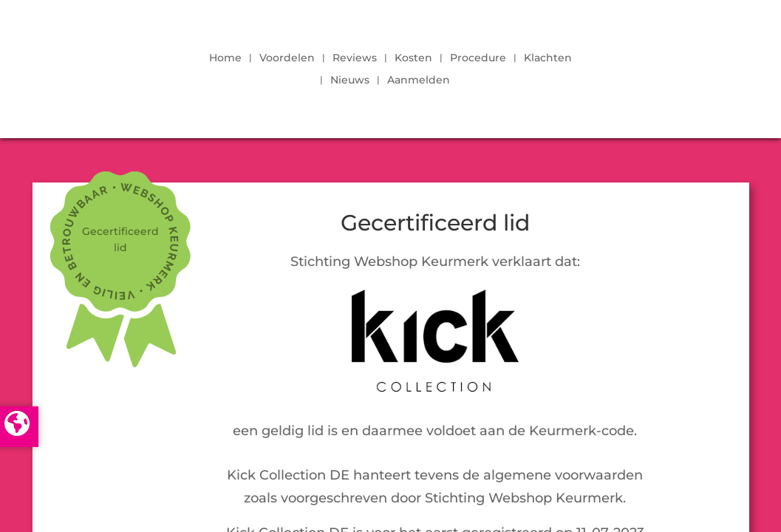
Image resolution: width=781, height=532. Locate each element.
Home (225, 58)
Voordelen (287, 58)
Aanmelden (419, 81)
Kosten (413, 58)
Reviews (355, 58)
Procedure (478, 58)
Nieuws (350, 81)
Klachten (548, 58)
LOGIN (662, 65)
